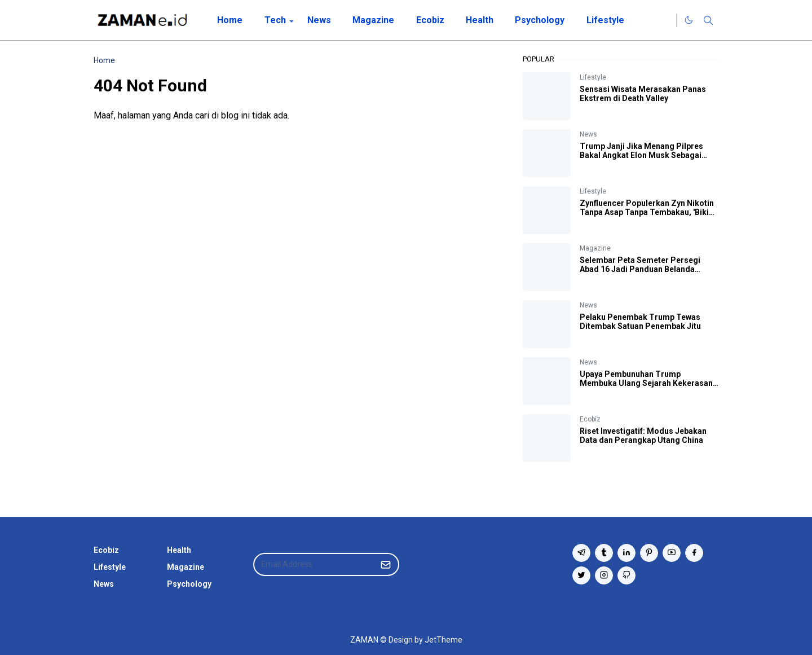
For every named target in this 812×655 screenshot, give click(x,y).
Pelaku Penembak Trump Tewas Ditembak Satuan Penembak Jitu (640, 322)
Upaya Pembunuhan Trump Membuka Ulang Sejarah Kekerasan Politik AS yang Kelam (646, 383)
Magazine (595, 248)
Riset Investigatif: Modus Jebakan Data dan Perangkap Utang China (643, 436)
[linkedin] (626, 553)
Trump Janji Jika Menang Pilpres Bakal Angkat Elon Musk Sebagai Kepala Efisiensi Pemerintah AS (641, 155)
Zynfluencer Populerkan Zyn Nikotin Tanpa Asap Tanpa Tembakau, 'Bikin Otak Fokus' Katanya (647, 212)
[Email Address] (314, 564)
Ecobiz (590, 419)
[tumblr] (604, 553)
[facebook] (694, 553)
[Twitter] (665, 20)
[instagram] (604, 575)
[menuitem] (230, 20)
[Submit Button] (386, 564)
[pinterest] (649, 553)
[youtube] (672, 553)
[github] (626, 575)
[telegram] (581, 553)
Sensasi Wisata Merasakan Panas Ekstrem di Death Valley (643, 94)
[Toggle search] (708, 20)
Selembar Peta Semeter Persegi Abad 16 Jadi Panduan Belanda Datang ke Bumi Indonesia (640, 269)
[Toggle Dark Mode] (689, 20)
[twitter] (581, 575)
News (588, 134)
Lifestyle (593, 77)
